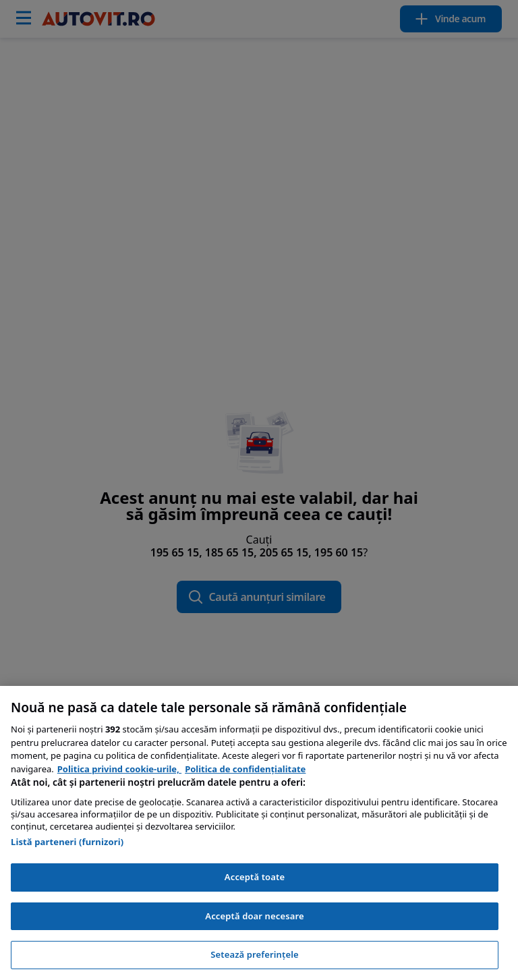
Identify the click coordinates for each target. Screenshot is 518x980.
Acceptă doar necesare (254, 916)
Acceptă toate (255, 877)
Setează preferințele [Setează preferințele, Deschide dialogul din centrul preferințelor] (254, 954)
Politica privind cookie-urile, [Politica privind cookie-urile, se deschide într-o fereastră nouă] (119, 769)
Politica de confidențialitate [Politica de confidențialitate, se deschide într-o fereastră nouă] (245, 769)
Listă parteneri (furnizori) (67, 842)
